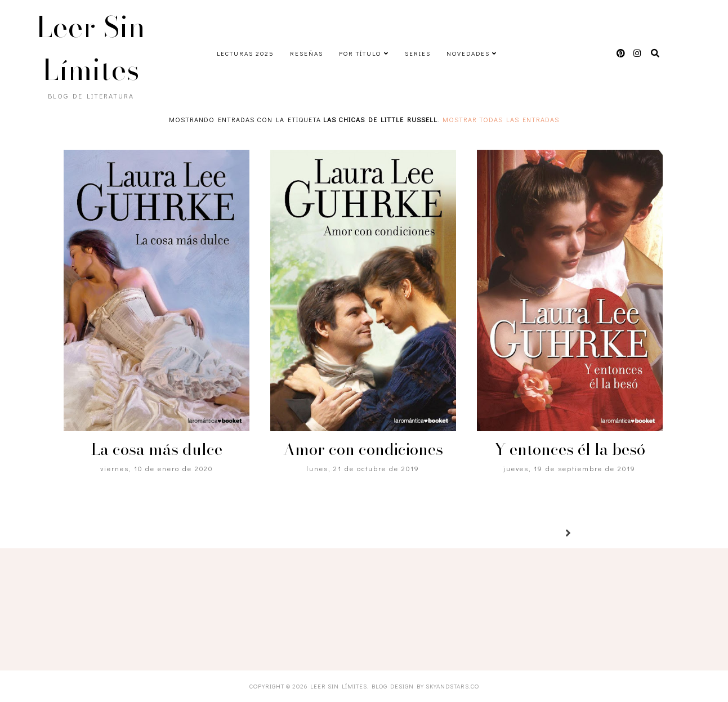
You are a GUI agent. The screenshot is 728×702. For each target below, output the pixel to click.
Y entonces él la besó (570, 449)
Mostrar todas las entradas (501, 119)
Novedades (468, 53)
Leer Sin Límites (91, 48)
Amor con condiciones (363, 449)
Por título (360, 53)
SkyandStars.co (452, 686)
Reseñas (307, 53)
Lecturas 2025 (245, 53)
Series (418, 53)
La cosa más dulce (157, 449)
